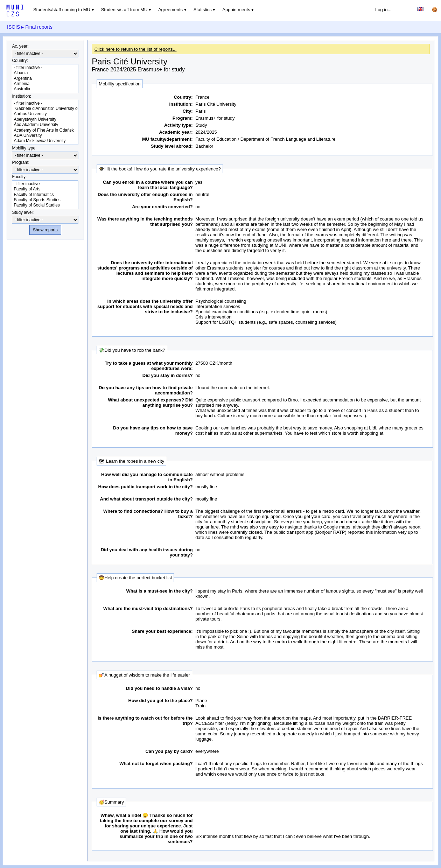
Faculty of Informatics (45, 195)
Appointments (236, 10)
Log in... (383, 10)
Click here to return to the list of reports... (136, 49)
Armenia (45, 84)
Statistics (203, 10)
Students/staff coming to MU (62, 10)
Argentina (45, 79)
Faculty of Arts (45, 189)
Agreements (170, 10)
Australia (45, 89)
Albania (45, 73)
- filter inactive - (45, 68)
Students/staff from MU (124, 10)
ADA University (45, 136)
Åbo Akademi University (45, 125)
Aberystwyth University (45, 120)
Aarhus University (45, 114)
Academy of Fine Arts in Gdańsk (45, 130)
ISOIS (13, 27)
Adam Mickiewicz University (45, 141)
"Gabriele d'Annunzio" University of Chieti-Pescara (45, 109)
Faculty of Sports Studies (45, 200)
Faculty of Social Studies (45, 205)
